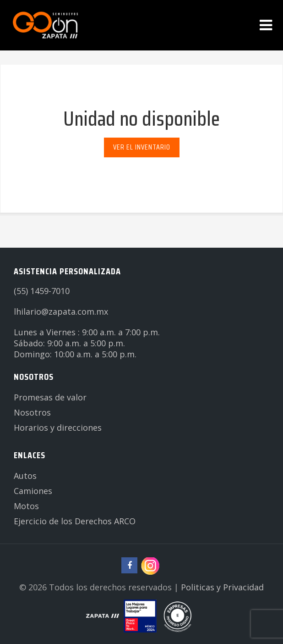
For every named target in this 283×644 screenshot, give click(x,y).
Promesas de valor (50, 397)
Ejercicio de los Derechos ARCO (75, 521)
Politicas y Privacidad (222, 587)
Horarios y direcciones (58, 427)
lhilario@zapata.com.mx (61, 311)
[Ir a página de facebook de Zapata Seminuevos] (129, 565)
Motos (26, 506)
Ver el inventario (142, 147)
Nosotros (32, 412)
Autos (25, 476)
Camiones (33, 491)
